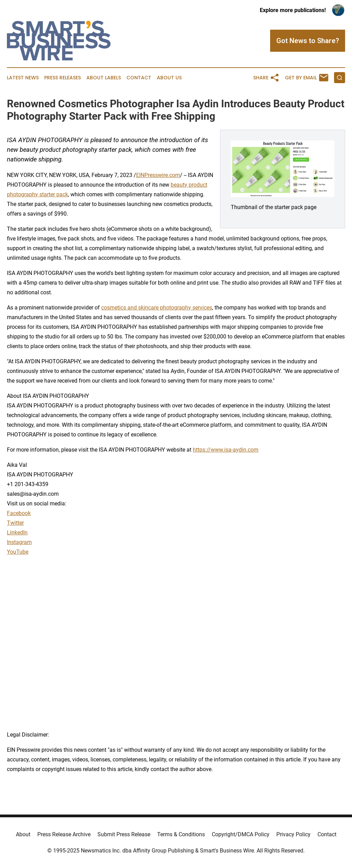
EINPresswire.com (158, 175)
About (23, 834)
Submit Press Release (124, 834)
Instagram (19, 542)
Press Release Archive (64, 834)
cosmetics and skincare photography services (157, 308)
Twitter (15, 523)
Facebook (19, 513)
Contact (139, 78)
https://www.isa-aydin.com (226, 450)
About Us (169, 78)
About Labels (104, 78)
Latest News (23, 78)
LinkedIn (17, 532)
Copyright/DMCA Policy (241, 834)
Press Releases (63, 78)
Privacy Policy (293, 834)
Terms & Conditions (181, 834)
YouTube (18, 552)
